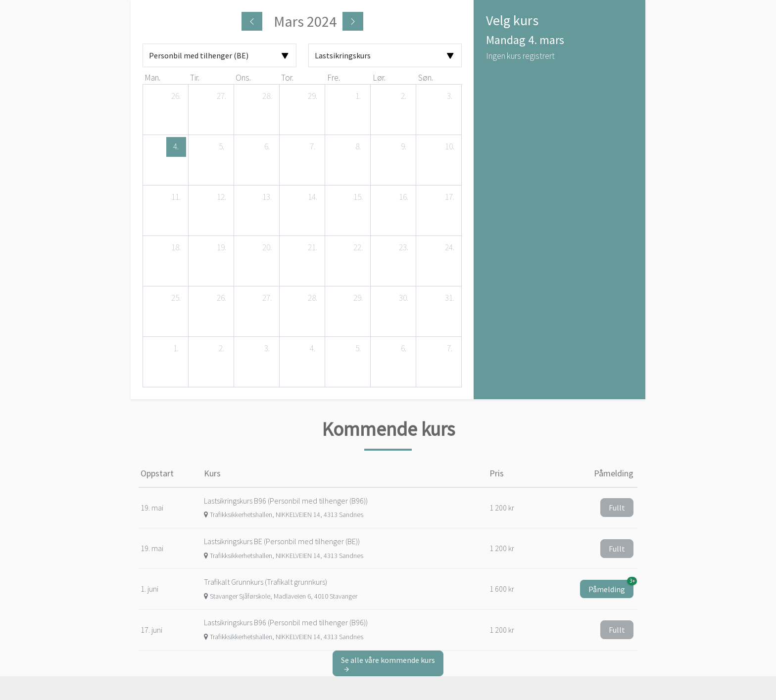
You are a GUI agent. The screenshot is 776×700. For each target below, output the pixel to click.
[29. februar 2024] (313, 96)
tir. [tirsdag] (195, 78)
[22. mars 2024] (358, 248)
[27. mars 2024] (267, 298)
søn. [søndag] (426, 78)
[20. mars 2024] (267, 248)
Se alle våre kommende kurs (388, 664)
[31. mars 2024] (449, 298)
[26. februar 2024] (176, 96)
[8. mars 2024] (358, 147)
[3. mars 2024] (449, 96)
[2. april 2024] (222, 349)
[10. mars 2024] (449, 147)
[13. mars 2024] (267, 197)
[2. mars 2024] (404, 96)
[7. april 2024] (449, 349)
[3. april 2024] (267, 349)
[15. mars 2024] (358, 197)
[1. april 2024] (176, 349)
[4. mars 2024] (176, 147)
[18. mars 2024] (176, 248)
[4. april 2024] (313, 349)
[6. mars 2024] (267, 147)
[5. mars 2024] (222, 147)
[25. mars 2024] (176, 298)
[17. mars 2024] (449, 197)
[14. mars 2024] (313, 197)
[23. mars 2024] (404, 248)
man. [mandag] (152, 78)
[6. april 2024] (404, 349)
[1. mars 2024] (358, 96)
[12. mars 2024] (222, 197)
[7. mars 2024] (313, 147)
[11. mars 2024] (176, 197)
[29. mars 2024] (358, 298)
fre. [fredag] (334, 78)
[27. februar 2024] (222, 96)
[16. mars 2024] (404, 197)
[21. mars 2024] (313, 248)
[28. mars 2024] (313, 298)
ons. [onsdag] (243, 78)
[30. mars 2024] (404, 298)
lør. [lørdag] (379, 78)
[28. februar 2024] (267, 96)
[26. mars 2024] (222, 298)
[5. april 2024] (358, 349)
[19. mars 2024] (222, 248)
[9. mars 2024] (404, 147)
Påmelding (611, 587)
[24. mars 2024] (449, 248)
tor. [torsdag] (287, 78)
